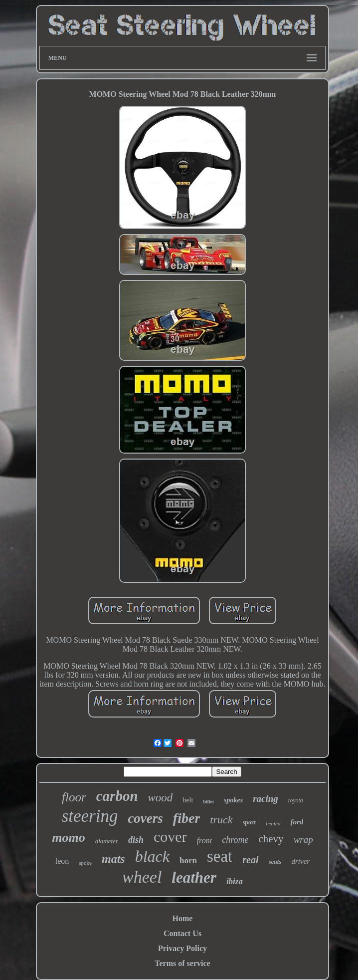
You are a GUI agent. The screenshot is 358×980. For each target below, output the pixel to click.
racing (266, 799)
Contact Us (182, 933)
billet (208, 802)
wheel (142, 877)
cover (170, 837)
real (250, 860)
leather (194, 877)
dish (136, 840)
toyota (296, 800)
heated (273, 823)
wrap (303, 840)
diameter (107, 841)
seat (220, 856)
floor (74, 797)
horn (188, 860)
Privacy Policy (182, 948)
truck (221, 820)
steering (90, 816)
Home (183, 918)
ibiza (235, 881)
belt (188, 800)
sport (250, 822)
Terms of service (182, 963)
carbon (117, 796)
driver (301, 861)
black (152, 856)
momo (68, 838)
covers (145, 818)
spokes (233, 800)
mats (113, 859)
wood (161, 798)
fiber (186, 818)
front (205, 841)
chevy (271, 839)
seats (275, 861)
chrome (235, 840)
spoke (85, 863)
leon (62, 861)
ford (297, 822)
